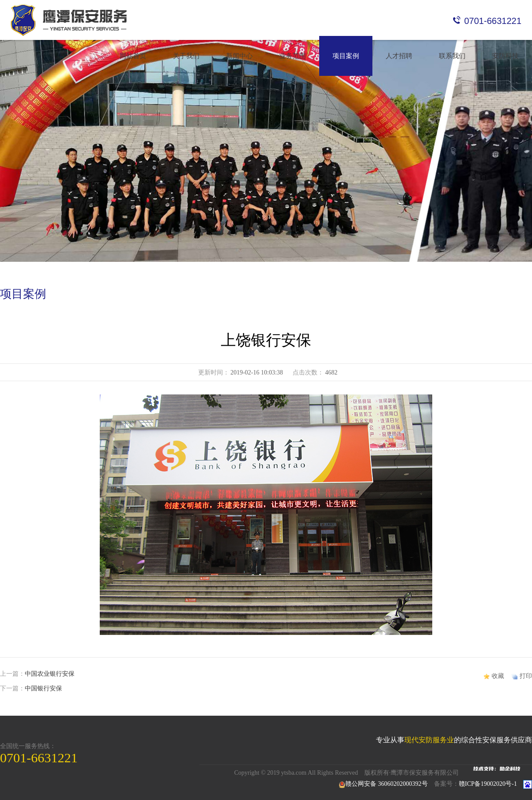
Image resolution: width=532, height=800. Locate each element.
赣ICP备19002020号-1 (488, 784)
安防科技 (505, 56)
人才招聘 (399, 56)
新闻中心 (239, 56)
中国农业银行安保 (50, 674)
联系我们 (452, 56)
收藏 (498, 676)
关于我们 (186, 56)
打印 (526, 676)
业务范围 (293, 56)
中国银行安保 (43, 688)
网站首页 (133, 56)
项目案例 (346, 56)
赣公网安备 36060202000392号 (383, 784)
